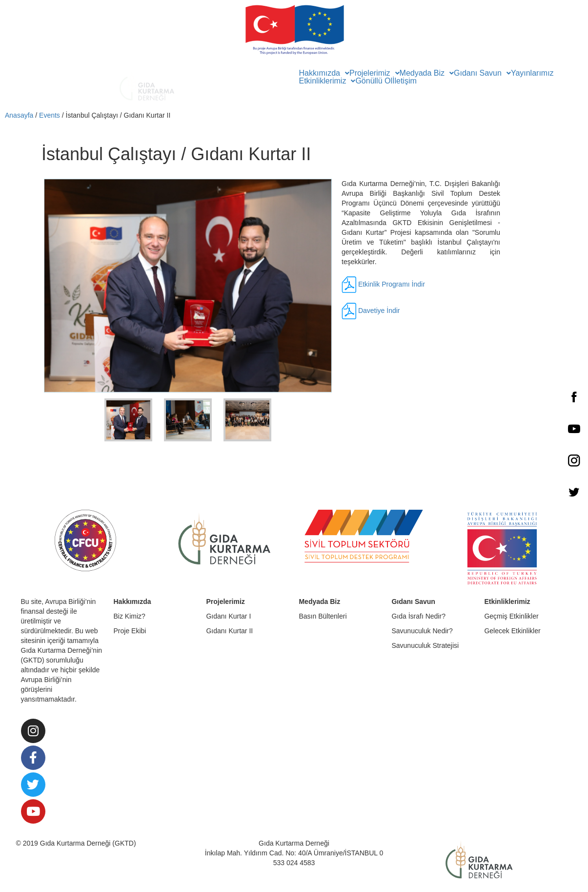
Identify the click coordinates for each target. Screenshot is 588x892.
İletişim (405, 81)
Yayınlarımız (532, 73)
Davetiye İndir (379, 310)
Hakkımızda (324, 73)
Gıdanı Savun (482, 73)
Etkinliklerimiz (327, 81)
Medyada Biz (427, 73)
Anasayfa (19, 115)
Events (50, 115)
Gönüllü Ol (374, 81)
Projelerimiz (375, 73)
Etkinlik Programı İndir (392, 284)
